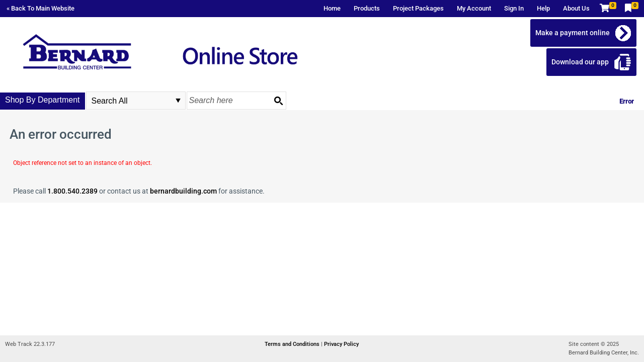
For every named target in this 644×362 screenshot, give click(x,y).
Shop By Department (43, 100)
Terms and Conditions (293, 344)
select (178, 101)
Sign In (514, 8)
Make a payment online (573, 33)
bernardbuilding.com (183, 191)
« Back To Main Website (41, 8)
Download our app (580, 62)
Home (332, 8)
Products (367, 8)
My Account (474, 8)
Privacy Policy (341, 344)
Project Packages (418, 8)
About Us (576, 8)
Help (543, 8)
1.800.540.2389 (72, 191)
